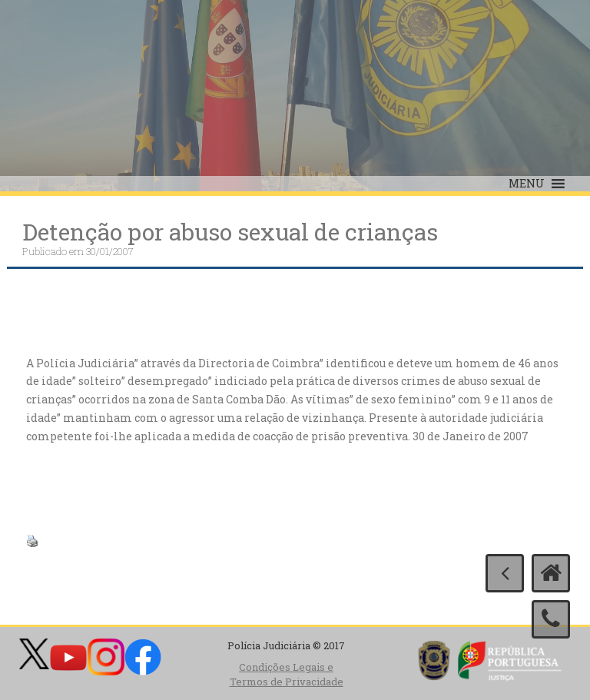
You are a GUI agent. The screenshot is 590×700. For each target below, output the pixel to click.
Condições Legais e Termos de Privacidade (287, 674)
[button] (527, 184)
